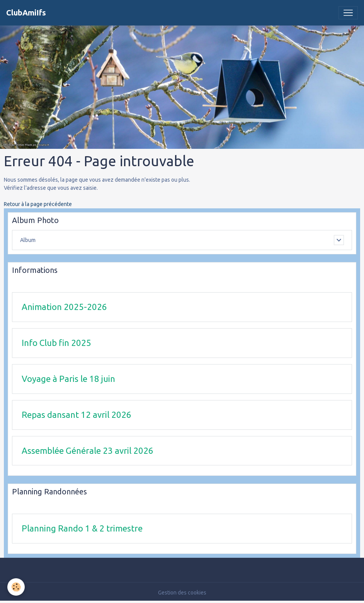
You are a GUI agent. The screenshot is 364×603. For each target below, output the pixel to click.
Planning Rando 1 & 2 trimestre (82, 528)
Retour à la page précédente (38, 204)
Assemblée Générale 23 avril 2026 (88, 451)
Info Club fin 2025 (56, 343)
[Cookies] (16, 587)
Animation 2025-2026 (64, 307)
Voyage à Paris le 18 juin (68, 379)
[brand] (26, 13)
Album (28, 240)
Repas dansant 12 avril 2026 (77, 415)
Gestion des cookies (182, 593)
